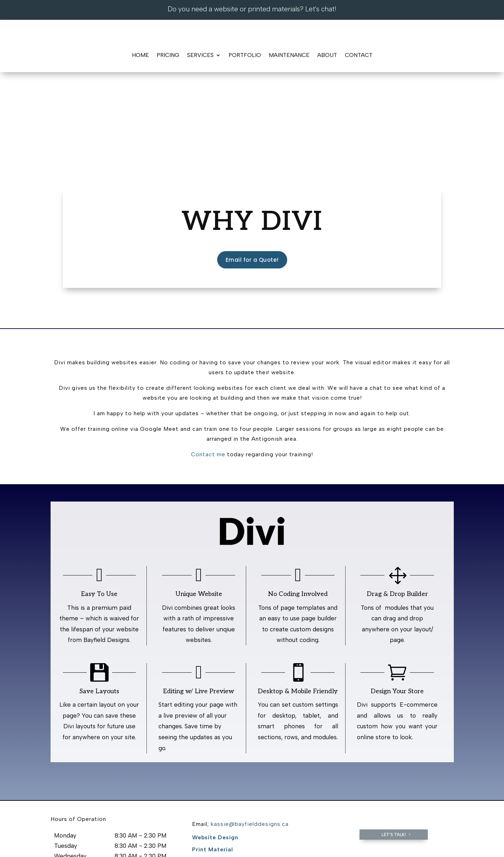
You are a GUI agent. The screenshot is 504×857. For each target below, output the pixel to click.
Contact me (208, 380)
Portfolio (245, 55)
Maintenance (289, 55)
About (327, 55)
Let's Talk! (394, 760)
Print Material (213, 774)
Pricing (168, 55)
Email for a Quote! (252, 185)
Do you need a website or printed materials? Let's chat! (252, 9)
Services (200, 55)
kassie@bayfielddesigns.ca (250, 749)
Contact (359, 55)
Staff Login (262, 839)
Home (140, 55)
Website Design (215, 762)
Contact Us (219, 839)
